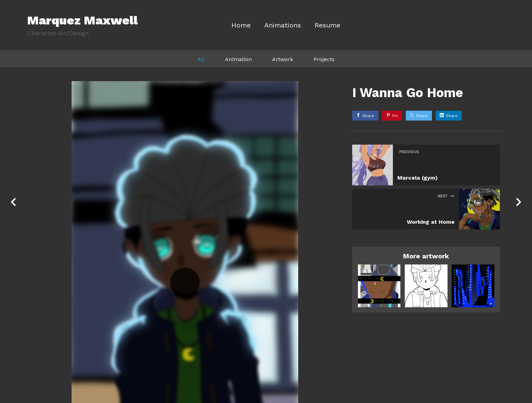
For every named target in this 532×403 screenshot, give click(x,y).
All (201, 59)
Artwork (283, 59)
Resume (327, 25)
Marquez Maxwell (82, 20)
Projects (324, 59)
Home (241, 25)
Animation (238, 59)
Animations (283, 25)
